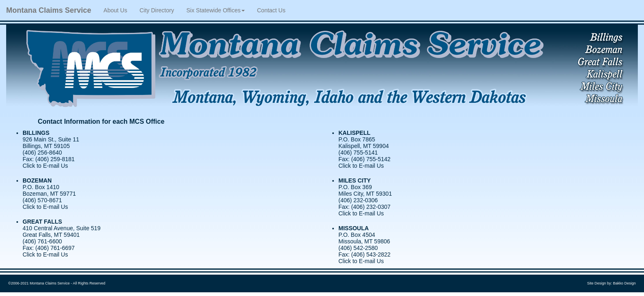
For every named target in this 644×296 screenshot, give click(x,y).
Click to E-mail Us (45, 166)
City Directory (157, 10)
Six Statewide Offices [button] (216, 10)
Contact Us (271, 10)
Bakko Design (624, 283)
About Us (118, 10)
